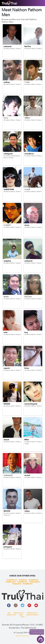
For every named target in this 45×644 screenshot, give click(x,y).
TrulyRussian (11, 582)
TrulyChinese (12, 580)
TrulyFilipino (22, 582)
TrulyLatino (17, 584)
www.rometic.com (22, 636)
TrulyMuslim (28, 584)
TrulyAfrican (34, 580)
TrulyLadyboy (34, 582)
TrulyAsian (23, 580)
